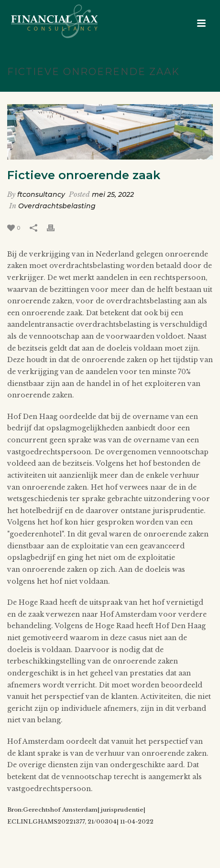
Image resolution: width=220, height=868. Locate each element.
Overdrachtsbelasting (57, 206)
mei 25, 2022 (113, 194)
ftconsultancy (41, 194)
